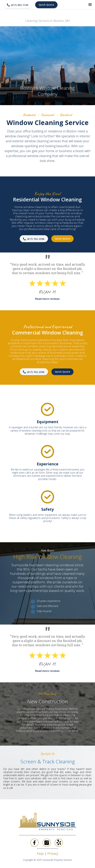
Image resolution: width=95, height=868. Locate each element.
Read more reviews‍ (47, 299)
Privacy (53, 853)
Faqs (41, 853)
